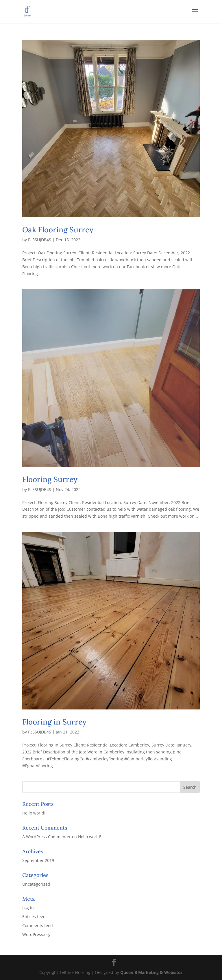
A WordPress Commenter (47, 837)
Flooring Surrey (50, 479)
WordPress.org (36, 934)
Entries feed (34, 916)
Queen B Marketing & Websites (151, 972)
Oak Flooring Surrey (58, 230)
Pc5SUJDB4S (40, 240)
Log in (28, 908)
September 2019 (38, 860)
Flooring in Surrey (54, 722)
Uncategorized (36, 884)
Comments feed (38, 925)
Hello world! (34, 813)
